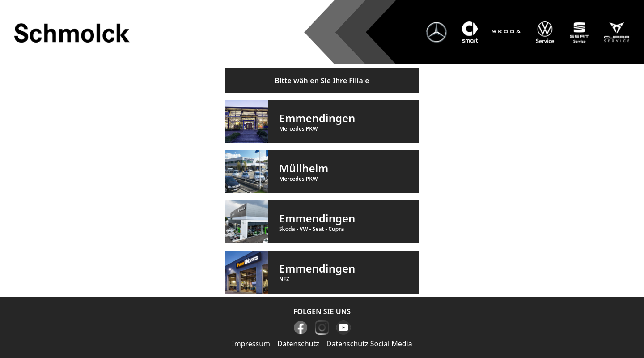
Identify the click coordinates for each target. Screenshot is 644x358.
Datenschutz (298, 344)
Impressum (251, 344)
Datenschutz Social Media (369, 344)
